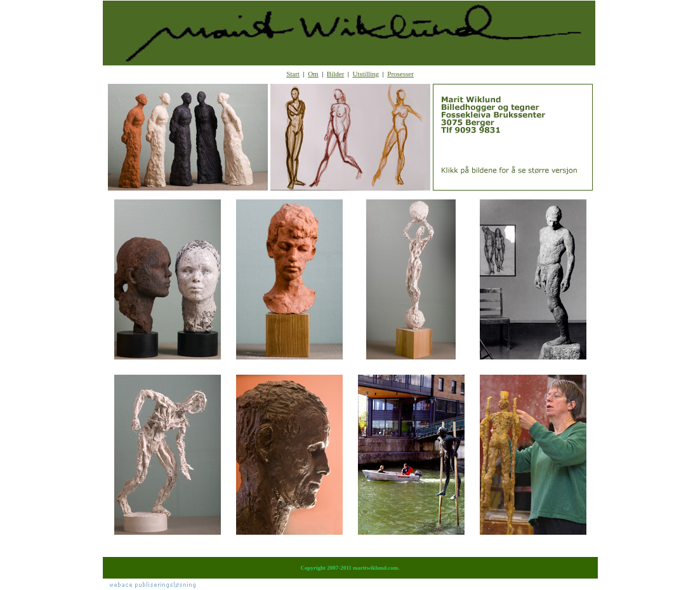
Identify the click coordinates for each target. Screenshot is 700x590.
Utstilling (366, 74)
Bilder (336, 74)
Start (293, 74)
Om (313, 74)
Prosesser (400, 74)
